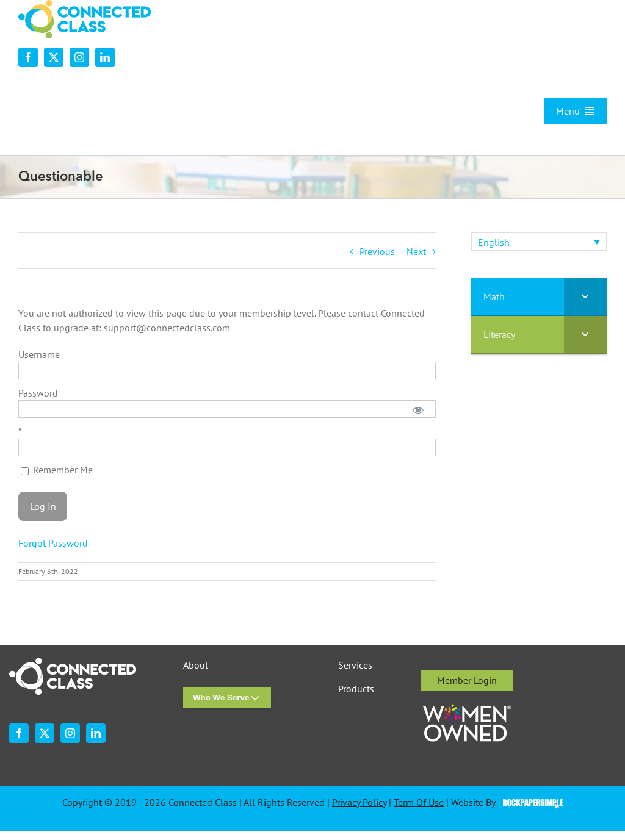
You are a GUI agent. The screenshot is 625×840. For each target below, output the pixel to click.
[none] (539, 242)
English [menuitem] (494, 242)
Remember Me (57, 470)
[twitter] (54, 57)
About (196, 665)
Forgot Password (53, 543)
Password (38, 393)
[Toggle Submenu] (585, 297)
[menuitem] (539, 242)
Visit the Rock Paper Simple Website (530, 803)
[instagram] (79, 57)
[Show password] (418, 409)
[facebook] (28, 57)
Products (356, 689)
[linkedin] (105, 57)
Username (39, 354)
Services (355, 665)
